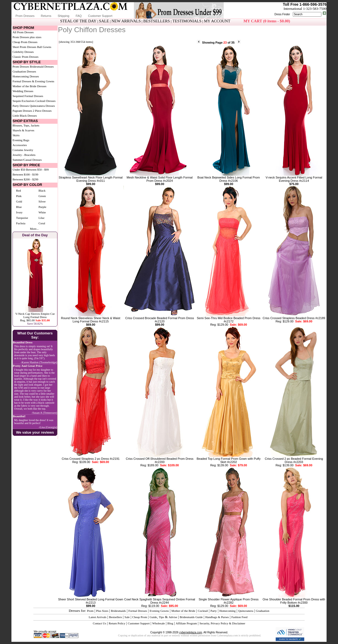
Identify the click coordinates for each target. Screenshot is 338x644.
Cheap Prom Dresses (25, 42)
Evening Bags (21, 140)
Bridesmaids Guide (191, 617)
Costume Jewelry (23, 150)
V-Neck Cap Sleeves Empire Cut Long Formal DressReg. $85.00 (35, 317)
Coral (42, 223)
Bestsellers (116, 617)
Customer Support (100, 16)
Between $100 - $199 (25, 174)
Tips (161, 617)
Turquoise (22, 218)
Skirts (16, 135)
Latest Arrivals (98, 617)
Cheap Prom (140, 617)
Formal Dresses (138, 611)
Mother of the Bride (183, 611)
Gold (19, 201)
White (42, 212)
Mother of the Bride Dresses (30, 86)
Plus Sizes (102, 611)
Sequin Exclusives (24, 101)
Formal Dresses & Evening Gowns (33, 81)
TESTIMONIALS (187, 21)
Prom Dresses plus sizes (27, 37)
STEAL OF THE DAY (78, 21)
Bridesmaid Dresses (42, 66)
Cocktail (203, 611)
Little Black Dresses (25, 116)
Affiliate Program (186, 623)
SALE (104, 21)
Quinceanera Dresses (42, 106)
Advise (173, 617)
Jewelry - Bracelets (24, 155)
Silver (42, 201)
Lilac (42, 218)
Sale (127, 617)
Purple (42, 207)
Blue (19, 207)
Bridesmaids (118, 611)
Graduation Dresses (24, 71)
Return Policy (117, 623)
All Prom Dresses (23, 32)
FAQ (79, 16)
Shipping (64, 16)
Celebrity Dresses (23, 52)
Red (19, 191)
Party (213, 611)
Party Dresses (21, 106)
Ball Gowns (44, 47)
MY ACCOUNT (217, 21)
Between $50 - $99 (37, 170)
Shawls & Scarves (23, 130)
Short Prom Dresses (24, 47)
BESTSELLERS (156, 21)
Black (42, 191)
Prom (90, 611)
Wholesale (158, 623)
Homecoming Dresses (26, 76)
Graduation (262, 611)
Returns (46, 16)
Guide (153, 617)
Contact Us (99, 623)
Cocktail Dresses (45, 101)
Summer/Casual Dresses (27, 160)
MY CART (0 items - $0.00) (267, 21)
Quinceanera (246, 611)
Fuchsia (21, 223)
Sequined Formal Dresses (28, 96)
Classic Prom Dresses (25, 57)
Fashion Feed (239, 617)
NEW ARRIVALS (126, 21)
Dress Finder (282, 14)
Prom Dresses (25, 16)
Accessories (20, 145)
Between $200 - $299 (25, 179)
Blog (170, 623)
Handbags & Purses (217, 617)
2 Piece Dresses (42, 111)
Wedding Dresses (23, 91)
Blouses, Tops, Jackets (26, 125)
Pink (19, 196)
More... (34, 229)
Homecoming (228, 611)
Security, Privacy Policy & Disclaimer (222, 623)
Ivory (19, 212)
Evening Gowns (159, 611)
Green (42, 196)
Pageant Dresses (22, 111)
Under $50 (19, 170)
